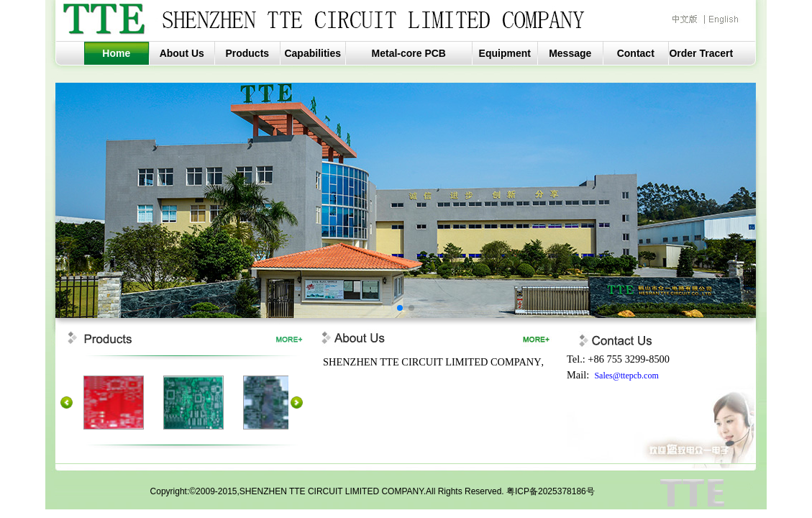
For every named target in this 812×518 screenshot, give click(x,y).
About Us (182, 53)
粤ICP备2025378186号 (551, 491)
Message (570, 53)
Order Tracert (701, 53)
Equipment (505, 53)
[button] (400, 308)
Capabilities (313, 53)
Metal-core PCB (409, 53)
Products (247, 53)
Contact (636, 53)
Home (116, 53)
